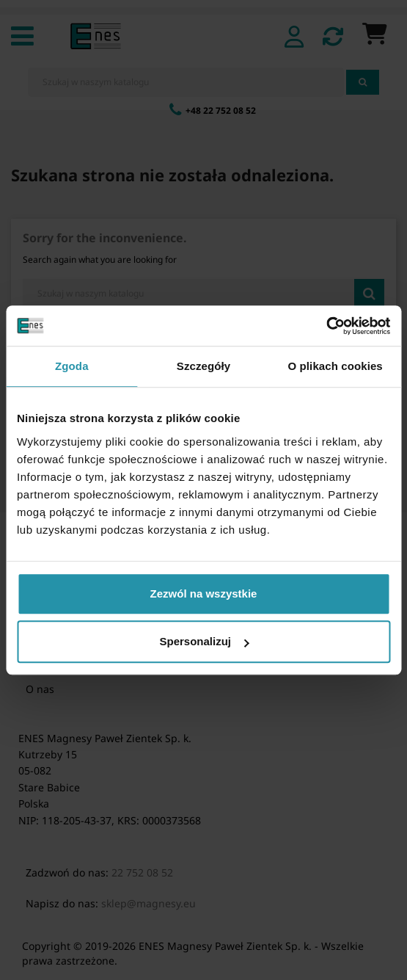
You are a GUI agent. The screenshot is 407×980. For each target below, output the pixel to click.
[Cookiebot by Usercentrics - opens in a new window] (326, 326)
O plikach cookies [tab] (335, 366)
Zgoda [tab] (72, 366)
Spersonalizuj (204, 641)
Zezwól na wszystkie (204, 594)
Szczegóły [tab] (203, 366)
